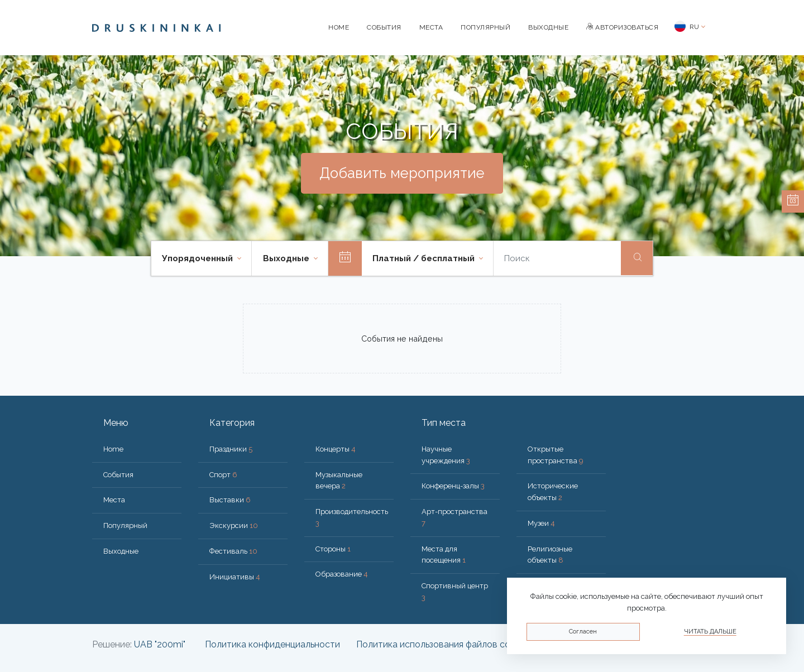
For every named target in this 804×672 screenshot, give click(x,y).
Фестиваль (233, 551)
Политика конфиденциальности (272, 644)
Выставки (230, 500)
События (384, 27)
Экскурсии (234, 525)
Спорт (223, 475)
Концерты (336, 449)
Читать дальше (710, 632)
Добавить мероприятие (402, 173)
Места (431, 27)
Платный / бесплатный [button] (425, 258)
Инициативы (235, 577)
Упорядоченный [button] (198, 258)
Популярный (485, 27)
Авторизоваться (622, 27)
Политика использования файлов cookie (442, 644)
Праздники (231, 449)
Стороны (333, 549)
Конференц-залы (453, 486)
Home (339, 27)
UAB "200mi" (160, 644)
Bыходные (548, 27)
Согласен (583, 632)
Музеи (541, 523)
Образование (342, 574)
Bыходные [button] (287, 258)
